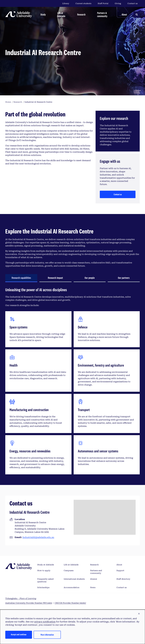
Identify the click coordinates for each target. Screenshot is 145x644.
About (119, 565)
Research (94, 565)
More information (47, 635)
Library (66, 3)
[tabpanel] (72, 382)
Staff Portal (103, 3)
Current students (83, 3)
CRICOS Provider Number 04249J (70, 603)
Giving (118, 3)
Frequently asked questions (45, 580)
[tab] (21, 278)
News (93, 587)
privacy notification (45, 622)
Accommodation (72, 587)
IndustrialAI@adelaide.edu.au (38, 537)
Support (120, 571)
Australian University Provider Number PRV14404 (29, 603)
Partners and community (96, 572)
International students (74, 579)
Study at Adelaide (46, 565)
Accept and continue (19, 634)
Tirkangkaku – (21, 598)
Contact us (133, 3)
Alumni (94, 579)
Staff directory (123, 579)
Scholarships (43, 587)
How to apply (44, 571)
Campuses (69, 571)
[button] (139, 614)
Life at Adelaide (71, 565)
